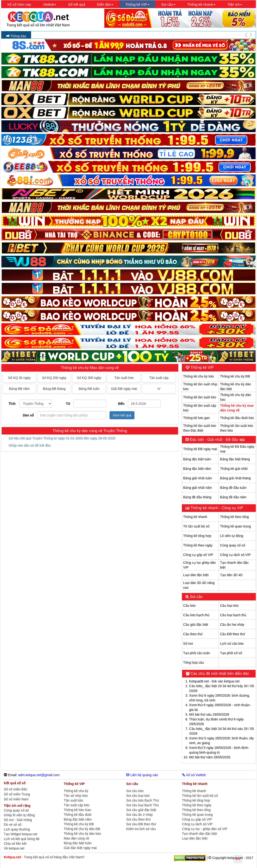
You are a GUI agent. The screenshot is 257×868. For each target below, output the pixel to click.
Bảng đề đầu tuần (233, 488)
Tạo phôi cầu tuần (197, 653)
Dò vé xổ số (13, 825)
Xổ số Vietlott (194, 775)
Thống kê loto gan (197, 418)
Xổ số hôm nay (19, 4)
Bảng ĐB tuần (89, 389)
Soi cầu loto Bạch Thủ (142, 800)
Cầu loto (189, 606)
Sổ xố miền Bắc (16, 789)
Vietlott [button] (50, 4)
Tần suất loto (124, 378)
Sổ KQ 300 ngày (89, 378)
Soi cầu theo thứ (138, 819)
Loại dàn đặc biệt (196, 575)
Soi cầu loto (135, 791)
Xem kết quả (122, 415)
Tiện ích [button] (235, 4)
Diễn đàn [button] (105, 4)
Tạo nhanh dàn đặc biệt (200, 834)
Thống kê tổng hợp (197, 536)
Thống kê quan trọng (235, 526)
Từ (68, 404)
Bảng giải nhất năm (198, 488)
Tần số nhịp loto (76, 796)
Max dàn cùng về (76, 838)
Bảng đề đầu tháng (197, 497)
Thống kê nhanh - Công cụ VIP (216, 508)
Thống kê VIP (202, 367)
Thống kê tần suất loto (200, 397)
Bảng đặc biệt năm (197, 469)
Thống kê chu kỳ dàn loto (82, 834)
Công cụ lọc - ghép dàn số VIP (205, 829)
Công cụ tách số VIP (235, 555)
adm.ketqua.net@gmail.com (39, 775)
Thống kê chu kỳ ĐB (235, 376)
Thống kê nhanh (195, 517)
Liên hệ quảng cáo (142, 775)
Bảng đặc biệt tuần (197, 459)
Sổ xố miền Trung (17, 794)
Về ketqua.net (14, 848)
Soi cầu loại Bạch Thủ (142, 805)
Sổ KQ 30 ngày (19, 378)
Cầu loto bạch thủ (196, 615)
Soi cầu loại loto (138, 796)
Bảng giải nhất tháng (235, 478)
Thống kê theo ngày (198, 545)
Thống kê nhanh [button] (201, 4)
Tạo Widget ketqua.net (21, 834)
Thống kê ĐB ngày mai (200, 449)
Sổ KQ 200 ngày (54, 378)
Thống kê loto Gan (77, 810)
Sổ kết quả (77, 4)
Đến (121, 404)
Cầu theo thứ (193, 634)
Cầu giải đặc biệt (196, 625)
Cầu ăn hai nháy (232, 625)
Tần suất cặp (159, 378)
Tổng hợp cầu (194, 663)
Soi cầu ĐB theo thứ (141, 824)
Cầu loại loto (229, 606)
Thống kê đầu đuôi (78, 815)
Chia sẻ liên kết (15, 844)
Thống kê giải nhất (234, 469)
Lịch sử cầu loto (232, 644)
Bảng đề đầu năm (233, 497)
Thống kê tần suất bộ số (200, 796)
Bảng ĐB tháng (54, 389)
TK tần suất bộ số (196, 526)
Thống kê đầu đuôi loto (237, 418)
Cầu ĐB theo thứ (232, 634)
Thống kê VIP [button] (137, 4)
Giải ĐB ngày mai (124, 389)
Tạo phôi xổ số (231, 653)
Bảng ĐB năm (19, 389)
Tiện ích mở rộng (17, 806)
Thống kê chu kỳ (76, 791)
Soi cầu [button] (168, 4)
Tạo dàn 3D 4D (231, 575)
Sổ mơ (188, 644)
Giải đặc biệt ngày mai (80, 848)
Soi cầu (196, 597)
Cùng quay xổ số (233, 545)
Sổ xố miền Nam (16, 799)
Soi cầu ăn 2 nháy (139, 815)
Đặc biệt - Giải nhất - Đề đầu (217, 440)
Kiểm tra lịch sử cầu (141, 829)
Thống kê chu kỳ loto (199, 376)
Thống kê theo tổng (234, 517)
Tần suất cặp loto (77, 805)
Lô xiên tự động (232, 536)
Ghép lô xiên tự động (19, 815)
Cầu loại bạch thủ (233, 615)
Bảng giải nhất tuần (198, 478)
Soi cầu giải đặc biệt (141, 810)
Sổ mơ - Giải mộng (18, 820)
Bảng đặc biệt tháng (235, 459)
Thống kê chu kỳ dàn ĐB (82, 829)
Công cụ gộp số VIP (198, 555)
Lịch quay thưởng (17, 829)
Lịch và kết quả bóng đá (22, 839)
